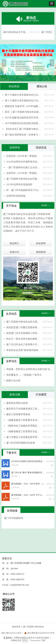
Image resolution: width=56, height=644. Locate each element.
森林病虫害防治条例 (17, 403)
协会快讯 (14, 86)
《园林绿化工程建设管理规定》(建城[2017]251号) (24, 426)
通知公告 (42, 86)
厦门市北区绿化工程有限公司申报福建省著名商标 (24, 344)
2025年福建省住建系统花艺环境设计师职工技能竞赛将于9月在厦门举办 (24, 118)
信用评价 (15, 148)
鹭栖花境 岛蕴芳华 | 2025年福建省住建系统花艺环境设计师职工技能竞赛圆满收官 (24, 106)
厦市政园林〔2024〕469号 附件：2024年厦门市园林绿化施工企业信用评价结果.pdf (29, 484)
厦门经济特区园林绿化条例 (21, 443)
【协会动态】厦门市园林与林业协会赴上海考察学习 (24, 129)
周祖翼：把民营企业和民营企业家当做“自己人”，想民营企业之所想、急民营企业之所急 (30, 369)
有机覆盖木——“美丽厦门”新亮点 (24, 375)
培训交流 (41, 148)
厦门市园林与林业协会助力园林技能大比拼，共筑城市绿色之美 (24, 322)
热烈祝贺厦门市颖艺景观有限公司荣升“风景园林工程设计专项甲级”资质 (24, 327)
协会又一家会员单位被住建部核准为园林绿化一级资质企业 (24, 339)
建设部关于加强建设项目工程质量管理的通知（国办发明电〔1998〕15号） (24, 409)
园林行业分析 (13, 381)
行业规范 (41, 395)
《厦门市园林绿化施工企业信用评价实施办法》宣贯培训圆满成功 (24, 167)
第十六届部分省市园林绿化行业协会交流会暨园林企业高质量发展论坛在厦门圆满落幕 (24, 95)
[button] (52, 4)
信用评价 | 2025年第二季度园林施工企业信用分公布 (24, 156)
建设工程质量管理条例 (18, 414)
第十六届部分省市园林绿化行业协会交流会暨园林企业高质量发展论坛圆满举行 (24, 100)
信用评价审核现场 (16, 196)
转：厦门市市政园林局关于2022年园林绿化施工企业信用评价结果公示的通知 (24, 190)
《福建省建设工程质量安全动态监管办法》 (24, 420)
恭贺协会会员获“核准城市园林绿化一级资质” (24, 350)
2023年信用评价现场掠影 (19, 184)
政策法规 (15, 395)
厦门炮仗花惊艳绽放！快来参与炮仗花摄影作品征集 (24, 135)
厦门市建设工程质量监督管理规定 (24, 437)
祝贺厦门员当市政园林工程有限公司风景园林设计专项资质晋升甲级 (24, 333)
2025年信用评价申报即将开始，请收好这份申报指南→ (24, 162)
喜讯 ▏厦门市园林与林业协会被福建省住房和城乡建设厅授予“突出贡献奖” (24, 112)
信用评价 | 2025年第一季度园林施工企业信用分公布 (24, 173)
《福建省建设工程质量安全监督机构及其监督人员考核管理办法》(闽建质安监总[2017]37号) (24, 431)
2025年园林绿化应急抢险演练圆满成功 (24, 123)
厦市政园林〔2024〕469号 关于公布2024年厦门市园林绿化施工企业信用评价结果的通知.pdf (29, 495)
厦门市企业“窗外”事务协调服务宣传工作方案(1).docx (29, 473)
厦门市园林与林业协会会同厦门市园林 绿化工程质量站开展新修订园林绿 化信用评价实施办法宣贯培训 (24, 179)
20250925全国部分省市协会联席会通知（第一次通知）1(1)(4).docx (29, 461)
